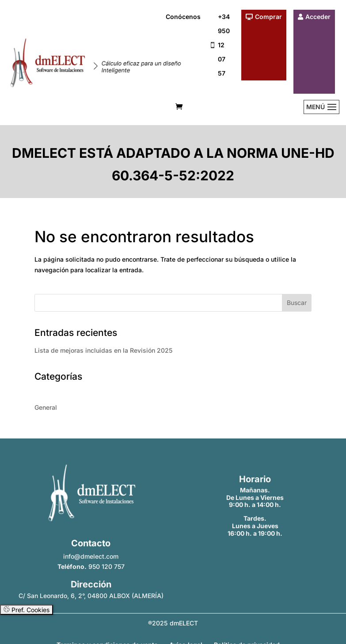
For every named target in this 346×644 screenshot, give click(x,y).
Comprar (268, 17)
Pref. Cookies (27, 610)
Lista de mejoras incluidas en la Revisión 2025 (103, 350)
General (46, 407)
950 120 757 (106, 566)
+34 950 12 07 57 (224, 45)
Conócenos (183, 17)
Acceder (318, 17)
